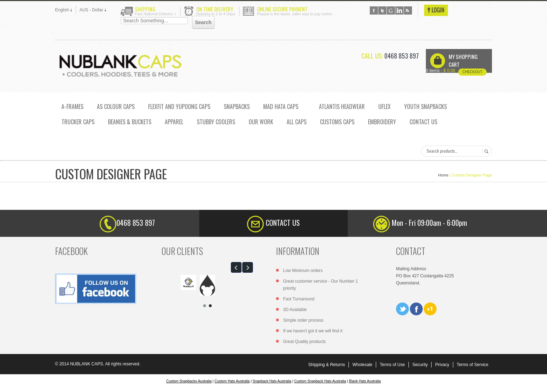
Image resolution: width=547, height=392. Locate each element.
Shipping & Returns (327, 365)
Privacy (442, 365)
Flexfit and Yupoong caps (179, 107)
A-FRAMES (72, 107)
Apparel (174, 122)
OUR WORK (261, 122)
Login (436, 10)
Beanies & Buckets (130, 122)
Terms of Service (473, 365)
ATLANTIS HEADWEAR (342, 107)
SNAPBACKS (237, 107)
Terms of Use (392, 365)
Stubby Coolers (216, 122)
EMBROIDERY (382, 122)
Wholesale (362, 365)
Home (443, 175)
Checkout (472, 72)
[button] (236, 267)
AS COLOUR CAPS (116, 107)
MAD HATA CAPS (281, 107)
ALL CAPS (297, 122)
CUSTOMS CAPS (337, 122)
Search (485, 151)
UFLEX (384, 107)
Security (420, 365)
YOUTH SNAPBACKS (426, 107)
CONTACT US (423, 122)
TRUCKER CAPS (78, 122)
